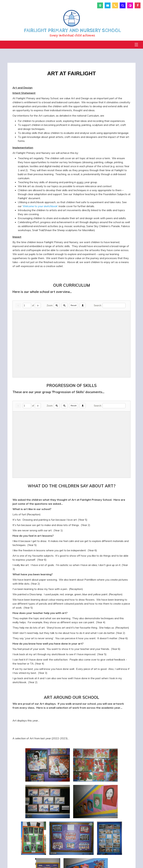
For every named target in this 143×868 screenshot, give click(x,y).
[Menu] (136, 45)
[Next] (38, 305)
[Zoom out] (64, 305)
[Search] (114, 305)
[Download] (83, 305)
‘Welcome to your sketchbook (40, 206)
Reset (74, 305)
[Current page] (27, 305)
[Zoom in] (57, 305)
